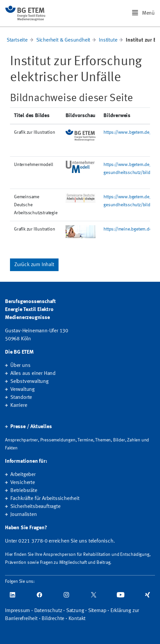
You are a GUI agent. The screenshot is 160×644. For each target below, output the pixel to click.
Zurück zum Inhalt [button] (34, 265)
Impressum (17, 611)
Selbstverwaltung (29, 382)
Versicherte (23, 483)
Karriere (19, 405)
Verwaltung (22, 390)
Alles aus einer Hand (33, 374)
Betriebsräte (24, 491)
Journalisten (24, 515)
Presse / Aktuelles (31, 427)
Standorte (21, 398)
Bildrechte (53, 619)
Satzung (75, 611)
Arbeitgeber (23, 475)
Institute (108, 40)
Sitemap (97, 611)
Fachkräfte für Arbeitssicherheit (45, 499)
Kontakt (77, 619)
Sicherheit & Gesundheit (63, 40)
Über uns (20, 366)
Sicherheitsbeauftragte (35, 507)
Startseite (17, 40)
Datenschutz (48, 611)
